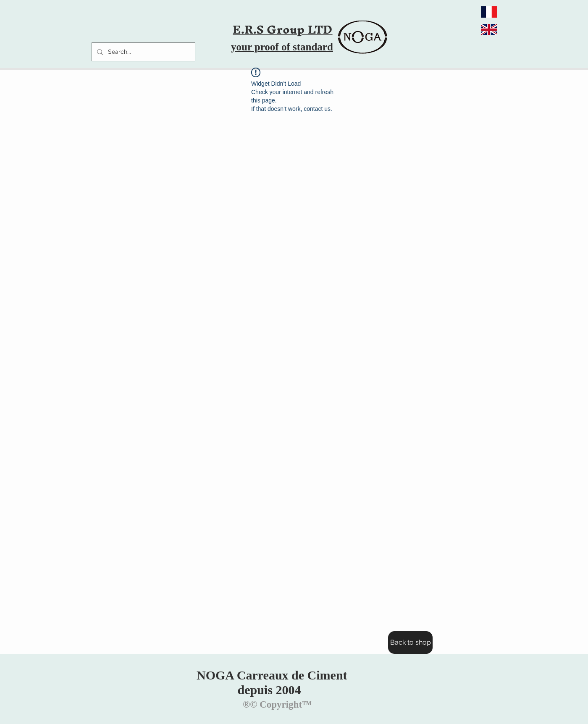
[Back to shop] (410, 643)
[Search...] (143, 52)
